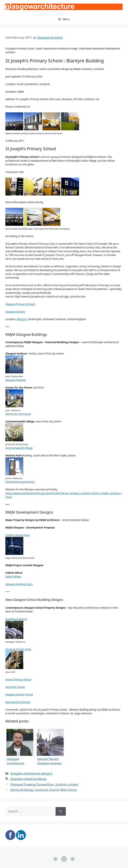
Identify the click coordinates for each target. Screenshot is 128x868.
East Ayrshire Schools (18, 702)
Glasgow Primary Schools (20, 304)
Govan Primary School (18, 679)
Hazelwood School (16, 619)
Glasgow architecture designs (31, 773)
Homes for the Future (18, 414)
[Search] (61, 811)
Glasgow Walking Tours (19, 584)
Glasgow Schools (15, 312)
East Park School (15, 687)
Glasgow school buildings (28, 779)
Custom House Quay (17, 535)
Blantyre (22, 319)
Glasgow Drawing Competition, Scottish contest (44, 784)
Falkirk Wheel (13, 577)
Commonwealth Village (19, 448)
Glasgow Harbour (16, 380)
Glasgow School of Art (18, 649)
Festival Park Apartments (20, 482)
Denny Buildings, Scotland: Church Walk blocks (44, 790)
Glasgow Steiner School (19, 694)
